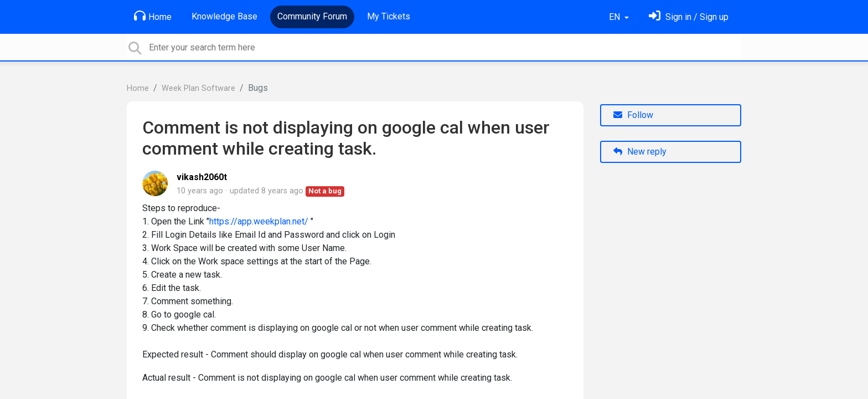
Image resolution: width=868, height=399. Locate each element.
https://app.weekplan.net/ (259, 221)
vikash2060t (202, 177)
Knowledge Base (224, 16)
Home (153, 16)
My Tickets (389, 16)
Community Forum (312, 16)
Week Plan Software (198, 88)
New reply (640, 152)
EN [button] (616, 17)
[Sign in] (689, 17)
